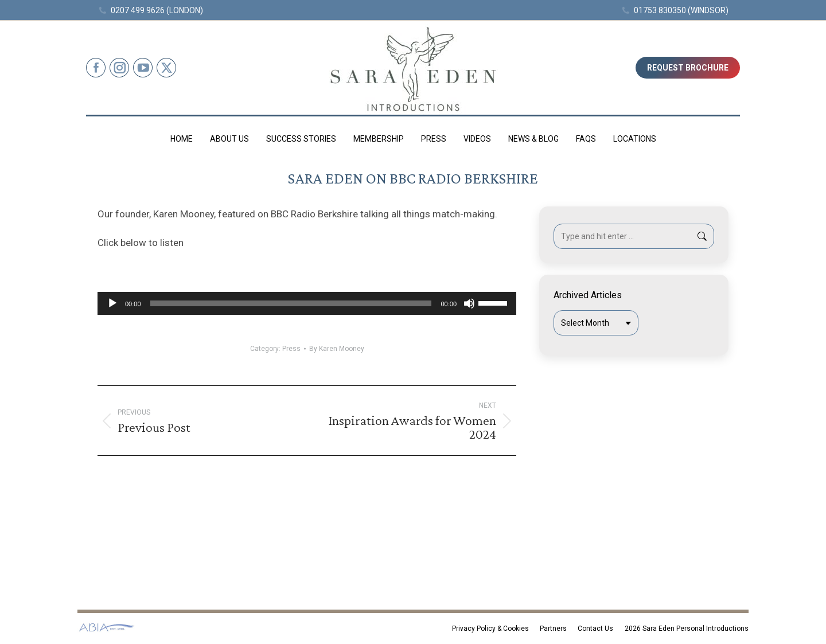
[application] (307, 303)
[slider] (291, 303)
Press (291, 349)
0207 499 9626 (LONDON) (150, 10)
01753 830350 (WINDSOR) (675, 10)
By (337, 349)
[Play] (112, 303)
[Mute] (469, 303)
